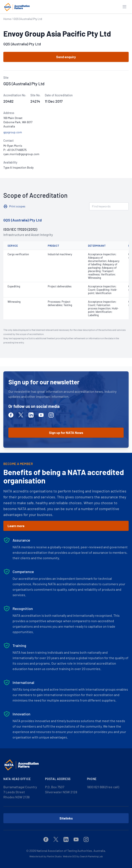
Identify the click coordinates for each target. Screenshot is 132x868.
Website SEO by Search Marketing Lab (83, 856)
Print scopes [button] (17, 206)
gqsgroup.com (13, 132)
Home (7, 19)
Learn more (16, 526)
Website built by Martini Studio (46, 856)
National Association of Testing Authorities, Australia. (71, 851)
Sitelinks (66, 818)
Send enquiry (66, 57)
